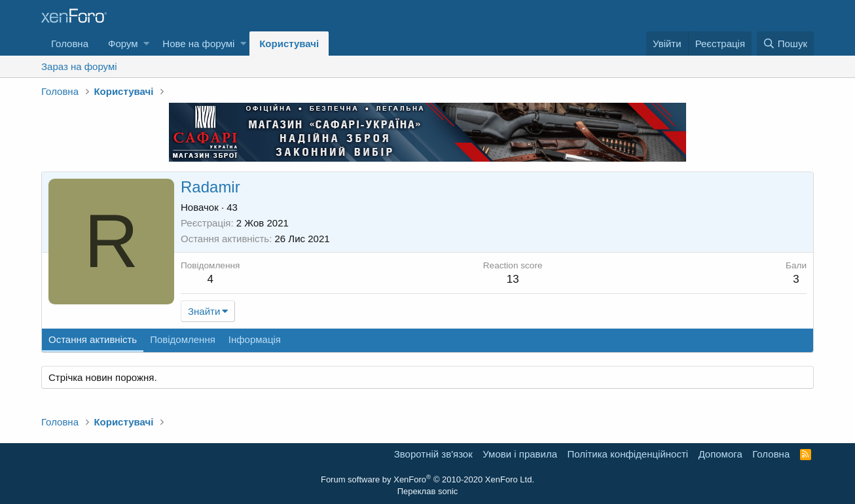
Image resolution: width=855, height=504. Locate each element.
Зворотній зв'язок (433, 454)
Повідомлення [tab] (183, 339)
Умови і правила (520, 454)
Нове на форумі (198, 44)
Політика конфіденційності (628, 454)
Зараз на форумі (79, 66)
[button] (146, 44)
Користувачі (289, 44)
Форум (123, 44)
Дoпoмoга (720, 454)
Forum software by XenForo (427, 479)
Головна (70, 44)
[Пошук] (785, 44)
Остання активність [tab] (93, 339)
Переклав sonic (428, 491)
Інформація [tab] (255, 339)
